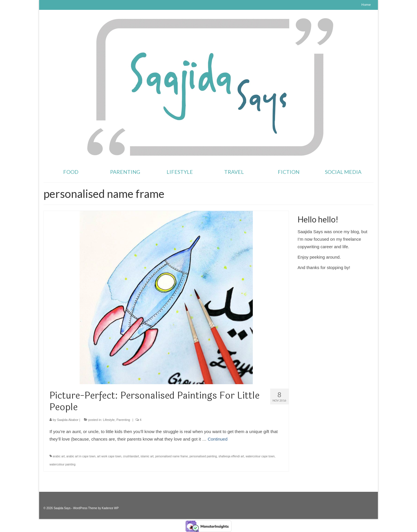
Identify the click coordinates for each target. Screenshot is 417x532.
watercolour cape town (260, 456)
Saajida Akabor (68, 420)
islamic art (147, 456)
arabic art (59, 456)
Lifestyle (109, 420)
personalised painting (203, 456)
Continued (217, 439)
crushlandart (131, 456)
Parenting (123, 420)
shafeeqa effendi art (231, 456)
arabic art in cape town (81, 456)
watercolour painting (63, 464)
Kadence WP (110, 508)
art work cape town (109, 456)
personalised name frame (172, 456)
